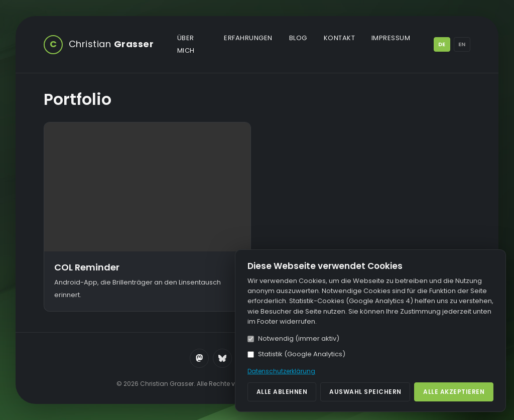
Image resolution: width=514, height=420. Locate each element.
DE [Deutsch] (442, 44)
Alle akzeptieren (454, 392)
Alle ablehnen (282, 392)
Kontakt (340, 38)
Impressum (391, 38)
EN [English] (462, 44)
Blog (298, 38)
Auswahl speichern (365, 392)
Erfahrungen (248, 38)
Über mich (186, 44)
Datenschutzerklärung (281, 371)
